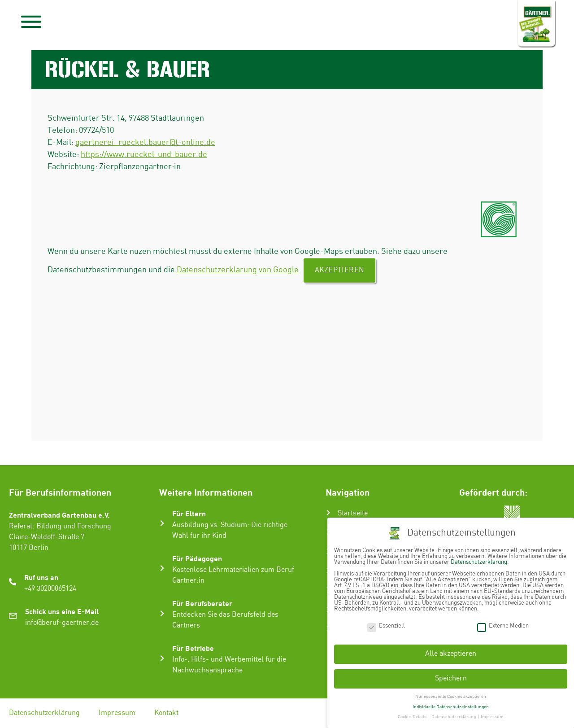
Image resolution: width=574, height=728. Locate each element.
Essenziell (386, 623)
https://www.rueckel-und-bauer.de (144, 155)
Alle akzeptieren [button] (451, 651)
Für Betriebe (193, 648)
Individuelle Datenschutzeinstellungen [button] (451, 704)
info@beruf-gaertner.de (62, 623)
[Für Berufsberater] (162, 613)
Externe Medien (503, 623)
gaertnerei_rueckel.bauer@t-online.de (145, 142)
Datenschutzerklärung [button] (454, 714)
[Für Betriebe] (162, 658)
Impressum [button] (492, 714)
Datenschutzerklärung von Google (238, 270)
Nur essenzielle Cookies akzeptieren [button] (451, 694)
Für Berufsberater (202, 603)
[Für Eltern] (162, 523)
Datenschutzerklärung (44, 713)
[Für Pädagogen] (162, 568)
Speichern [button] (451, 676)
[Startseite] (328, 513)
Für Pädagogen (197, 558)
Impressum (117, 713)
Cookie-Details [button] (413, 714)
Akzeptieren (339, 270)
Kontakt (166, 713)
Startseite (353, 513)
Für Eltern (189, 513)
